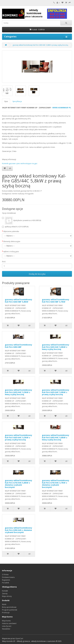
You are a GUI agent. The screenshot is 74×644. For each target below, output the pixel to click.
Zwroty (5, 594)
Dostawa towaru (8, 577)
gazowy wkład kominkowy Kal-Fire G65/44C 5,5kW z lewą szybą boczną (18, 392)
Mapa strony (7, 596)
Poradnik (5, 583)
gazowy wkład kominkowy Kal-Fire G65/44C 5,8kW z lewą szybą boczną (56, 347)
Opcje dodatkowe (9, 213)
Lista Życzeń (7, 626)
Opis (6, 101)
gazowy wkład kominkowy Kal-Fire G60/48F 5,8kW (18, 301)
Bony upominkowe (9, 607)
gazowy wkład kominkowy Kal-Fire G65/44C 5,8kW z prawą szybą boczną (56, 392)
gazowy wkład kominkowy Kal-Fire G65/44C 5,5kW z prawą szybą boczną (18, 437)
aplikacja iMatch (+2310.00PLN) (15, 227)
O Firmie (5, 575)
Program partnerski (10, 610)
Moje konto (6, 621)
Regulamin (6, 580)
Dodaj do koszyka (37, 274)
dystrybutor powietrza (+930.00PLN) (22, 221)
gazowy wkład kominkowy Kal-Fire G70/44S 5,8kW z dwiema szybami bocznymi (18, 484)
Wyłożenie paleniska (11, 231)
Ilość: (4, 262)
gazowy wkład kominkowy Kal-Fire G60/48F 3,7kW (56, 301)
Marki (4, 604)
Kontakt (5, 591)
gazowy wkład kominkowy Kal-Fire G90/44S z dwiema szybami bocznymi (18, 530)
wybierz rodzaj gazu (11, 252)
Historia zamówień (9, 623)
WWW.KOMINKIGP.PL (62, 108)
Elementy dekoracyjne (12, 241)
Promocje (6, 613)
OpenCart (19, 638)
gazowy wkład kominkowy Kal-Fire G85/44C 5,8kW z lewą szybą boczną (56, 437)
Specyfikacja (17, 101)
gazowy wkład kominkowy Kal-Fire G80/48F (18, 346)
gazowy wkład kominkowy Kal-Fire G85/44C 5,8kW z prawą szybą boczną (40, 45)
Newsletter (6, 629)
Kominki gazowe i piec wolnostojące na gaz (20, 163)
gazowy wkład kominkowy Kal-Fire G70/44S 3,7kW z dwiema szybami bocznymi (56, 484)
